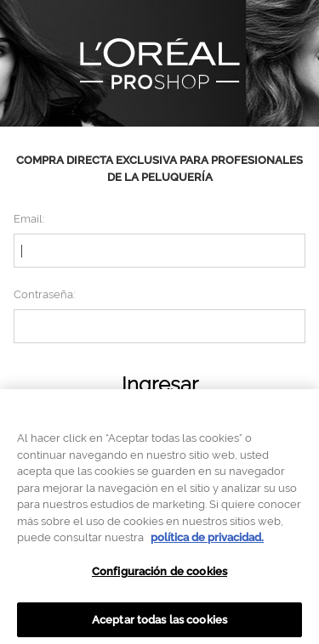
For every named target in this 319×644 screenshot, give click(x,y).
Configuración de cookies (159, 574)
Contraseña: (44, 294)
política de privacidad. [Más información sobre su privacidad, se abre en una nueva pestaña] (207, 541)
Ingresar (160, 384)
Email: (29, 219)
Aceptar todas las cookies (159, 622)
